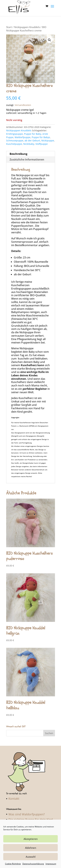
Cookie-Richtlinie (13, 864)
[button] (49, 37)
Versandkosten (23, 102)
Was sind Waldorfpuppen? (27, 811)
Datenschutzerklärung (33, 864)
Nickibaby (29, 141)
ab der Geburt (32, 137)
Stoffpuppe (42, 141)
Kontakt (14, 795)
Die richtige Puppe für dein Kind (31, 816)
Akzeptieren (31, 839)
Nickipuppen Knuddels (27, 24)
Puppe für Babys (41, 134)
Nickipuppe (48, 137)
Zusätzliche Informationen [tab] (27, 156)
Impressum (51, 864)
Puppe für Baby (33, 131)
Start (9, 24)
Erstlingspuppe (14, 131)
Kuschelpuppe (14, 141)
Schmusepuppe (15, 137)
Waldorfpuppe (23, 134)
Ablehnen (31, 848)
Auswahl (31, 857)
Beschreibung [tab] (18, 151)
